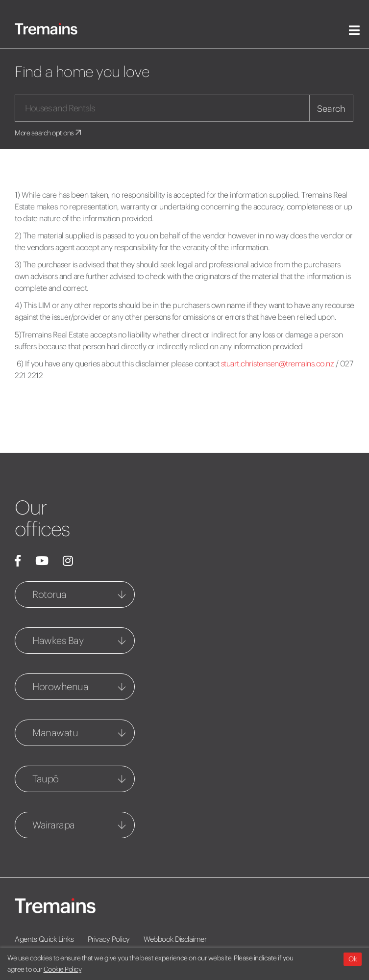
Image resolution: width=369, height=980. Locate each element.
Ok (353, 959)
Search (331, 109)
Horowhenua (60, 686)
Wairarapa (54, 825)
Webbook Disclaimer (175, 939)
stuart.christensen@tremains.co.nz (278, 363)
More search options (49, 133)
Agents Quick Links (44, 939)
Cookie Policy (63, 969)
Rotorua (49, 594)
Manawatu (55, 733)
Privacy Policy (109, 939)
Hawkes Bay (58, 640)
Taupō (46, 779)
